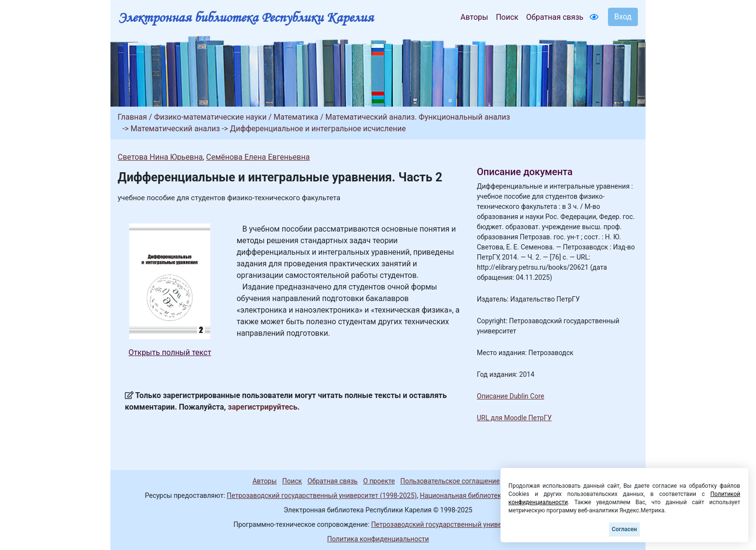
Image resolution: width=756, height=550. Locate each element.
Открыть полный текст (170, 352)
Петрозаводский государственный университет (447, 524)
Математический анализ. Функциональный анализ (418, 117)
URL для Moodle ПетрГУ (514, 418)
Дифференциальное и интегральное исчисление (318, 129)
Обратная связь (555, 17)
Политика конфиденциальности (378, 539)
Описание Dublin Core (511, 396)
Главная (132, 117)
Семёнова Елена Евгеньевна (258, 157)
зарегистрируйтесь (263, 407)
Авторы (474, 17)
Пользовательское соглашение (450, 481)
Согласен (624, 529)
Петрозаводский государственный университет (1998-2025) (322, 495)
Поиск (507, 17)
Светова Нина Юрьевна (160, 157)
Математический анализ (175, 129)
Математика (296, 117)
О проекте (379, 481)
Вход (623, 17)
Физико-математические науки (210, 117)
